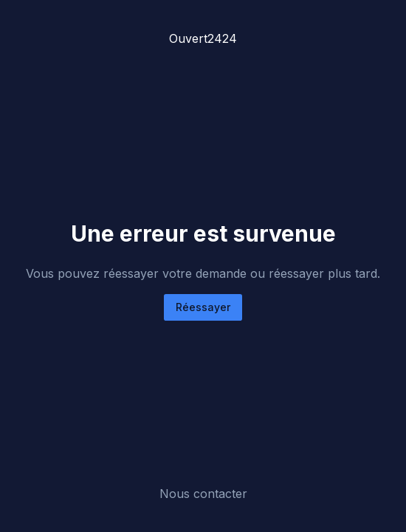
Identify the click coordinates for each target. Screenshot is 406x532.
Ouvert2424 (203, 38)
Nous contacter (203, 494)
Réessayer (203, 307)
